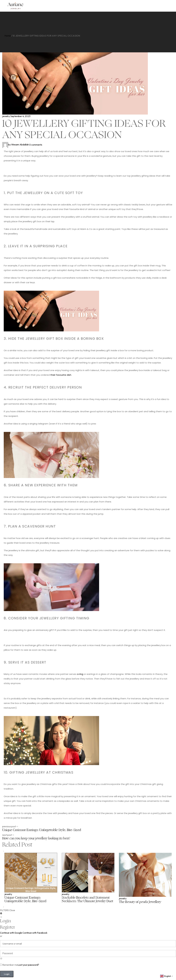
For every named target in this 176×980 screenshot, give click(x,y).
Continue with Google (11, 933)
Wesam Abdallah (15, 145)
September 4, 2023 (20, 116)
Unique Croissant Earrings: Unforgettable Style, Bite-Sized (42, 830)
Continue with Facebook (35, 933)
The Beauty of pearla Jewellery (140, 902)
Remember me (9, 965)
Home (8, 36)
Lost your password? (28, 965)
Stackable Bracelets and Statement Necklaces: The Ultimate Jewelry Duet (87, 899)
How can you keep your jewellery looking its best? (36, 838)
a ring (80, 674)
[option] (31, 879)
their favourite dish (61, 375)
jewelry (6, 116)
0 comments (36, 145)
